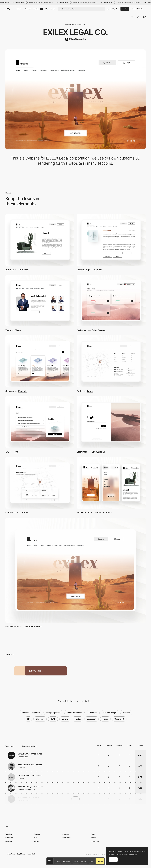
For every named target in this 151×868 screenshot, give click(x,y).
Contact (25, 513)
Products (23, 391)
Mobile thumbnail (103, 513)
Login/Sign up (99, 452)
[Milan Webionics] (75, 39)
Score (91, 861)
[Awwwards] (8, 9)
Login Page (82, 452)
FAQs (93, 834)
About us (10, 270)
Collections (9, 838)
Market (52, 9)
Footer (80, 391)
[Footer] (111, 361)
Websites (9, 834)
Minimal (126, 713)
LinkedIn (105, 854)
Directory (28, 9)
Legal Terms (21, 854)
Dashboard (82, 330)
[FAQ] (40, 422)
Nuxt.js (78, 719)
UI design (40, 719)
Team (8, 330)
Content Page (83, 270)
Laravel (65, 719)
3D (28, 719)
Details (76, 861)
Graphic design (110, 713)
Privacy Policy (32, 854)
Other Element (99, 330)
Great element (83, 513)
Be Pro (125, 9)
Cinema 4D (119, 719)
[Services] (40, 361)
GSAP (53, 719)
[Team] (40, 301)
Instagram (96, 854)
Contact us (11, 513)
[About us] (40, 240)
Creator (58, 861)
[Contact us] (40, 483)
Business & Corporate (31, 713)
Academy (38, 9)
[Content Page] (111, 240)
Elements (84, 861)
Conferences (67, 838)
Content (98, 270)
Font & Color (67, 861)
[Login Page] (111, 422)
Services (10, 391)
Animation (93, 713)
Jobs (46, 9)
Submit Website (138, 9)
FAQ (7, 452)
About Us (23, 270)
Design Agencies (53, 713)
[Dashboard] (111, 301)
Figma (105, 719)
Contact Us (95, 841)
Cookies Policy (10, 854)
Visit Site (100, 861)
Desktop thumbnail (33, 627)
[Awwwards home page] (50, 861)
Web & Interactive (74, 713)
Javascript (92, 719)
